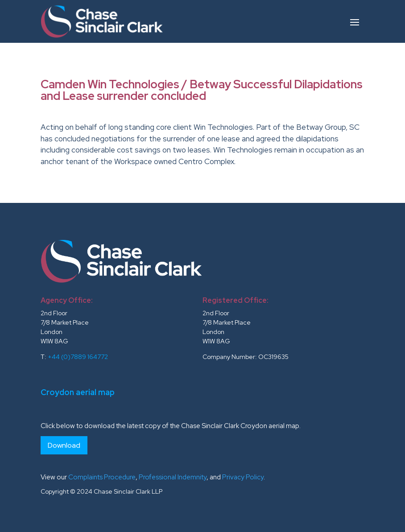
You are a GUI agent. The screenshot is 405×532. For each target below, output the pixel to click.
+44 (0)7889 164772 (78, 357)
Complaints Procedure (102, 477)
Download (64, 445)
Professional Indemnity (173, 477)
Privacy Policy (243, 477)
